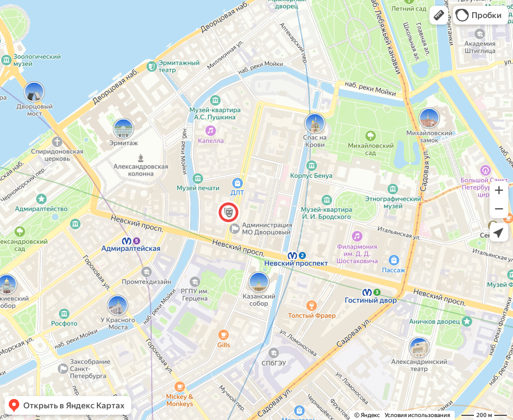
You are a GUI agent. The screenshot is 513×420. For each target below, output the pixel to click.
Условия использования (417, 415)
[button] (439, 15)
